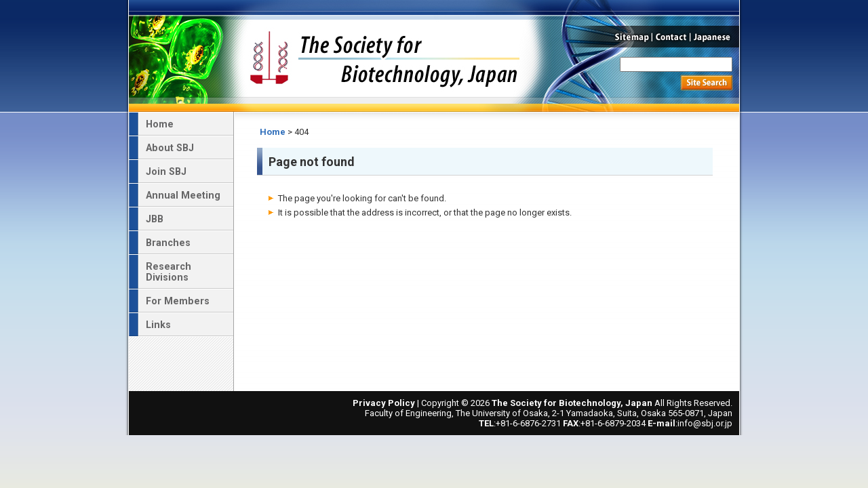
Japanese (715, 37)
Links (158, 325)
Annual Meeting (183, 195)
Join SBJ (166, 171)
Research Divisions (169, 272)
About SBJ (170, 148)
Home (273, 132)
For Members (178, 301)
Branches (168, 243)
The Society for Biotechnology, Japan (384, 57)
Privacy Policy (384, 403)
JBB (155, 219)
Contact (671, 37)
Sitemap (630, 37)
